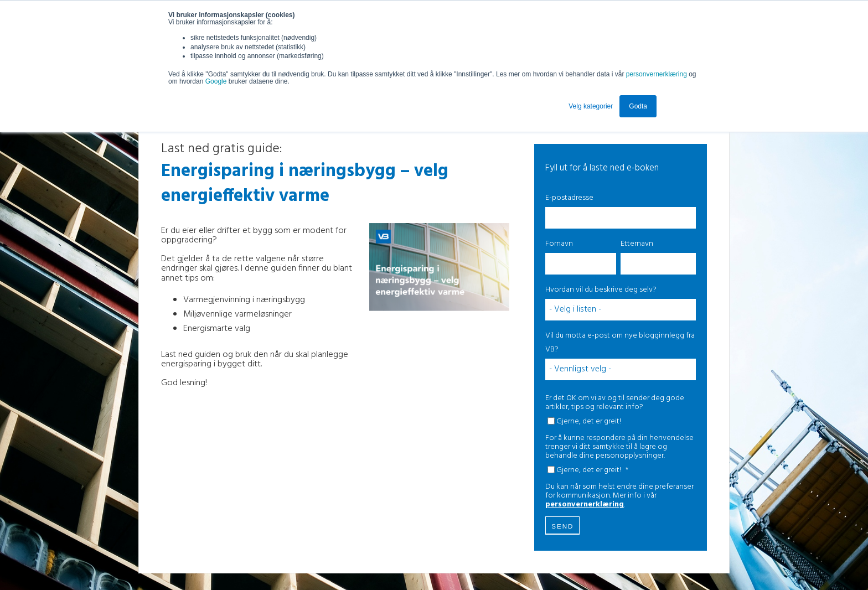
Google (217, 81)
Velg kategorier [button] (591, 106)
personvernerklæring (657, 74)
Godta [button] (638, 106)
